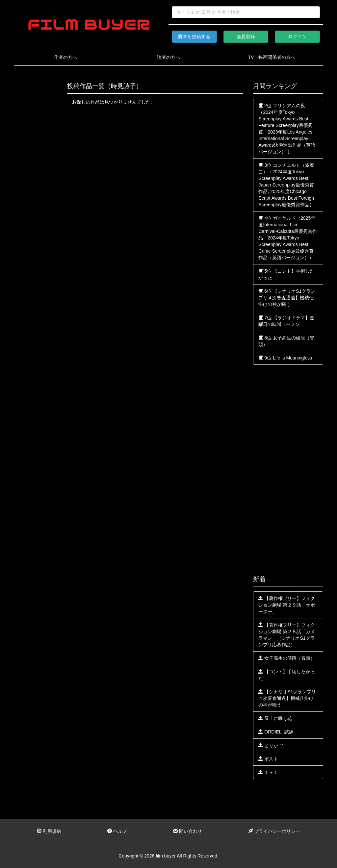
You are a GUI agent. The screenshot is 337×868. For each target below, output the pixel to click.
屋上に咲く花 (275, 718)
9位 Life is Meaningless (285, 358)
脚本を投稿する (194, 37)
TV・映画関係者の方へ (272, 57)
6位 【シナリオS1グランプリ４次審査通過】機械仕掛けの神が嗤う (287, 298)
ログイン (298, 37)
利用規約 (49, 831)
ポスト (268, 759)
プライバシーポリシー (274, 831)
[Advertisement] (36, 182)
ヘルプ (117, 831)
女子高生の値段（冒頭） (287, 658)
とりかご (271, 745)
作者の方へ (65, 57)
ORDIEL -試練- (277, 732)
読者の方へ (168, 57)
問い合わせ (188, 831)
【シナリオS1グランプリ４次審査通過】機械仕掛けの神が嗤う (287, 698)
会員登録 (246, 37)
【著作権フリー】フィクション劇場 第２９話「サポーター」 (287, 605)
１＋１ (268, 772)
